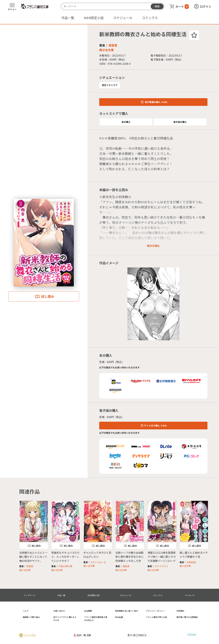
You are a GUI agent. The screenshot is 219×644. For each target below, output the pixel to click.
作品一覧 (68, 18)
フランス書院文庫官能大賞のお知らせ (96, 619)
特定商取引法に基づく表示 (126, 611)
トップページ (29, 595)
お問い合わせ (59, 611)
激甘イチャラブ (110, 85)
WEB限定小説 (94, 18)
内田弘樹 (191, 562)
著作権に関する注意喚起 (187, 617)
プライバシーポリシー (155, 611)
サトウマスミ (161, 566)
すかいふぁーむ (98, 562)
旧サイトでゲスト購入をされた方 (65, 619)
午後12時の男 (65, 566)
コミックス (150, 18)
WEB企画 (119, 617)
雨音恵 (113, 45)
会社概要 (88, 611)
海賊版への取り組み (31, 617)
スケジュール (123, 18)
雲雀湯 (126, 566)
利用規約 (180, 611)
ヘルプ (25, 611)
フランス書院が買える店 (156, 617)
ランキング (190, 595)
